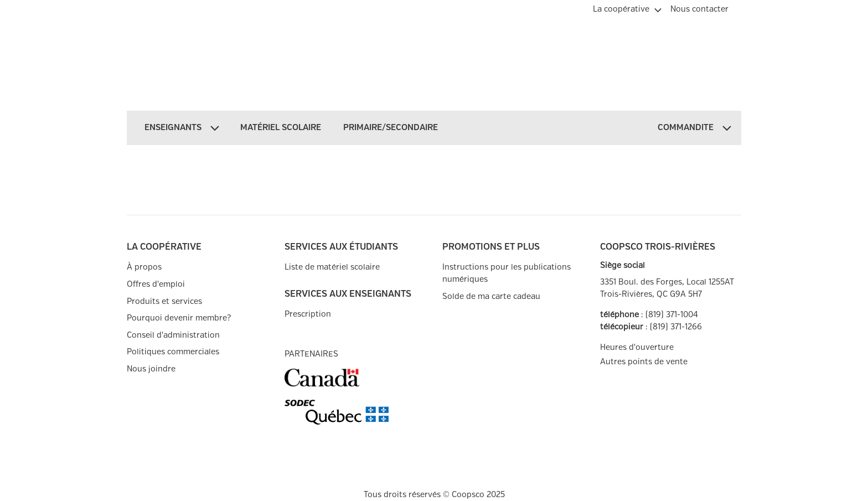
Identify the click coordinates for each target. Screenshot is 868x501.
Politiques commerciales (173, 352)
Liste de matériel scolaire (332, 267)
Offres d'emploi (156, 284)
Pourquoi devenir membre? (179, 318)
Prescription (308, 314)
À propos (144, 267)
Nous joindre (151, 369)
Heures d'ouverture (637, 347)
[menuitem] (627, 8)
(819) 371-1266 (676, 327)
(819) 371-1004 (672, 315)
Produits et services (164, 301)
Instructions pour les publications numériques (507, 273)
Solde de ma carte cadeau (491, 296)
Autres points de (644, 362)
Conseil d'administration (173, 335)
